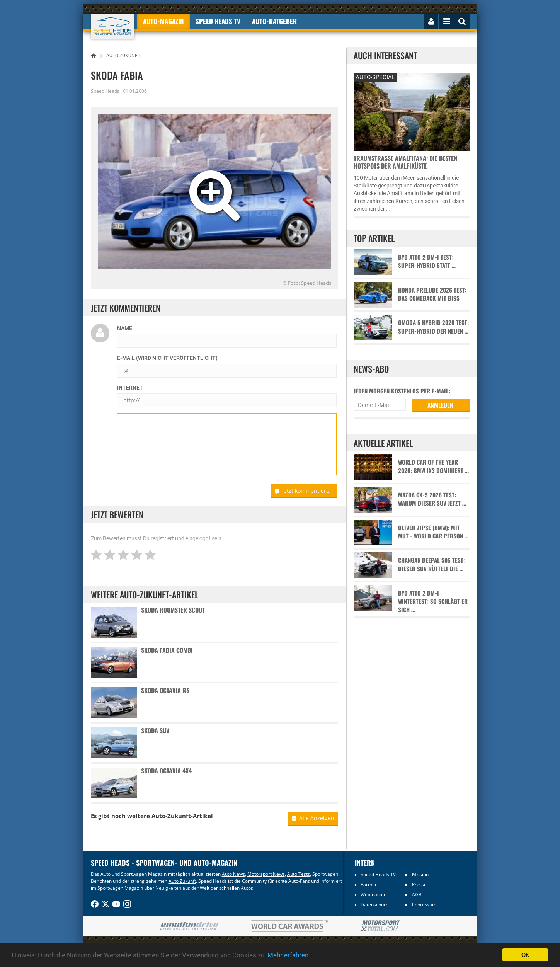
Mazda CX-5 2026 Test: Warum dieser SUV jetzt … (432, 499)
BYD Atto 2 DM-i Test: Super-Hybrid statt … (427, 261)
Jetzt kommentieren (304, 491)
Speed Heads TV (378, 874)
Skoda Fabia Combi (167, 650)
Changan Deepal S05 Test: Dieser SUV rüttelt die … (431, 564)
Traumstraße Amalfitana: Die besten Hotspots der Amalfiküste (405, 162)
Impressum (424, 905)
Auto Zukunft (182, 881)
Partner (369, 884)
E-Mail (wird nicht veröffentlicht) (167, 358)
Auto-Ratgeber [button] (274, 21)
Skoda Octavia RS (165, 690)
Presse (419, 884)
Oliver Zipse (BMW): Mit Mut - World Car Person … (433, 532)
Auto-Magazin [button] (163, 21)
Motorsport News (266, 874)
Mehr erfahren (288, 955)
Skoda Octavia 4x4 (166, 771)
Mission (420, 874)
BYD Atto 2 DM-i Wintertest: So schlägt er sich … (433, 601)
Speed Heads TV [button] (218, 21)
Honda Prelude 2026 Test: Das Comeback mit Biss (432, 294)
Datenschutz (374, 905)
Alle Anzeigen (313, 818)
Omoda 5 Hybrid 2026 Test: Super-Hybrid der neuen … (433, 327)
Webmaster (373, 895)
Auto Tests (299, 874)
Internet (130, 388)
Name (125, 328)
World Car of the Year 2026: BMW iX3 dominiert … (433, 466)
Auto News (233, 874)
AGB (417, 895)
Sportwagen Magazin (120, 888)
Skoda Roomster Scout (173, 610)
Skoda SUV (155, 730)
